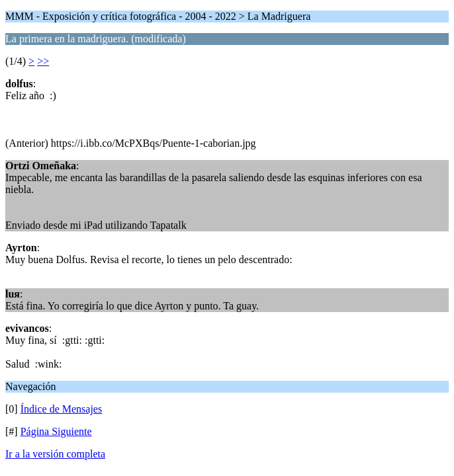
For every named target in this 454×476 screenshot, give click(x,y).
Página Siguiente (56, 431)
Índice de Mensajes (62, 409)
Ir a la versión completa (55, 454)
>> (43, 61)
